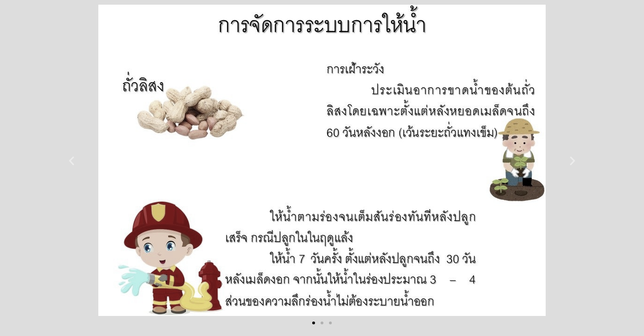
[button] (72, 160)
